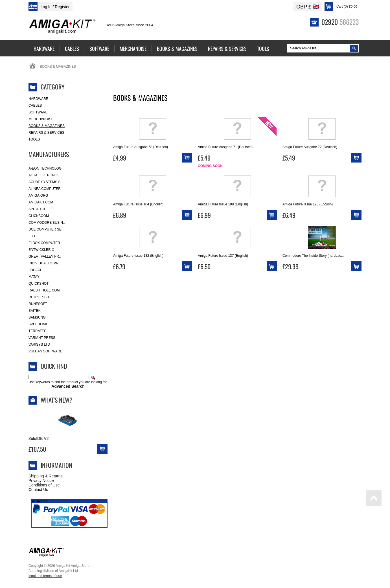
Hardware (38, 99)
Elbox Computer (44, 243)
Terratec (38, 331)
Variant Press (42, 338)
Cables (35, 106)
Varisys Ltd (39, 345)
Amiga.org (38, 196)
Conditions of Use (44, 485)
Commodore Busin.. (47, 223)
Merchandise (41, 119)
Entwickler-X (41, 250)
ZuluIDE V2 (39, 438)
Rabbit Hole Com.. (45, 290)
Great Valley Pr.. (45, 256)
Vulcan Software (45, 351)
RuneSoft (38, 304)
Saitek (35, 311)
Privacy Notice (41, 481)
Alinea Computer (45, 189)
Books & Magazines (47, 126)
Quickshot (39, 284)
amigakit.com (41, 202)
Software (38, 112)
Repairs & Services (46, 133)
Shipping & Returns (46, 476)
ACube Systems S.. (45, 182)
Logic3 (35, 270)
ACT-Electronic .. (45, 175)
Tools (34, 139)
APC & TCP (37, 209)
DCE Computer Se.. (46, 229)
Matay (34, 277)
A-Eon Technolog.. (46, 168)
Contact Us (38, 490)
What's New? (57, 400)
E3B (32, 236)
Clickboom (39, 216)
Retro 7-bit (39, 297)
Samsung (37, 317)
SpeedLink (38, 324)
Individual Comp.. (44, 263)
